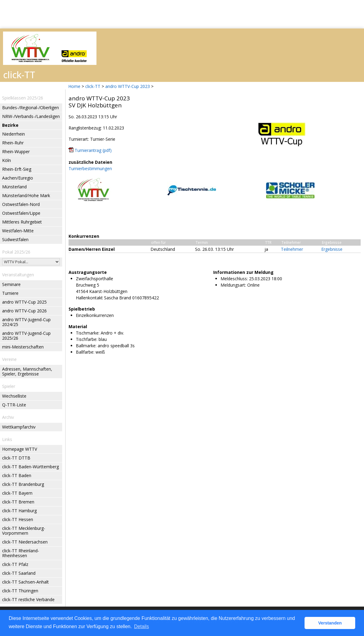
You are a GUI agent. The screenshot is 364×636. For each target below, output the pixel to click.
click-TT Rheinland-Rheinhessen (21, 553)
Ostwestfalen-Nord (21, 204)
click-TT (93, 86)
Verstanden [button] (330, 623)
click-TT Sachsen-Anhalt (25, 582)
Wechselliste (14, 396)
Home (74, 86)
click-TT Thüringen (20, 591)
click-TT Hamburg (19, 511)
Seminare (11, 284)
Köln (7, 160)
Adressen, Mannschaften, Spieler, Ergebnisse (27, 371)
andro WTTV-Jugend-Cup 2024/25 (26, 322)
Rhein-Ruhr (13, 143)
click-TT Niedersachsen (25, 542)
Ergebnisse (332, 249)
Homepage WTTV (20, 449)
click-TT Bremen (18, 502)
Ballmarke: (86, 346)
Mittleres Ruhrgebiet (22, 222)
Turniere (10, 293)
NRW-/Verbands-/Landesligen (31, 116)
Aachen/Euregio (18, 178)
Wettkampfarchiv (19, 427)
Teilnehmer (292, 249)
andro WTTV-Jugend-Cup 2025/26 (26, 336)
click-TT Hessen (18, 519)
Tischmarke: (88, 333)
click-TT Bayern (17, 493)
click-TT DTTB (16, 458)
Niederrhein (13, 134)
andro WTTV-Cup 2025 (24, 302)
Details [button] (142, 626)
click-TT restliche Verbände (28, 599)
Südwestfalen (15, 239)
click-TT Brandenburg (23, 484)
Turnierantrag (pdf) (93, 150)
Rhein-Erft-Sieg (17, 169)
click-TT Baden (17, 475)
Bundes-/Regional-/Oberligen (30, 108)
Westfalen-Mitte (18, 231)
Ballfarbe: (85, 352)
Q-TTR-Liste (14, 405)
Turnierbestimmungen (90, 168)
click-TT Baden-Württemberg (30, 467)
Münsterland (14, 187)
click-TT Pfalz (15, 564)
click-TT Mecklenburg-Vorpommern (24, 531)
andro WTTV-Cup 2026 (24, 311)
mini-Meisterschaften (23, 347)
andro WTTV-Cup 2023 (128, 86)
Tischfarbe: (87, 339)
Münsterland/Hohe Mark (26, 195)
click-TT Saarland (19, 573)
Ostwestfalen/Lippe (21, 213)
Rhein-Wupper (16, 151)
